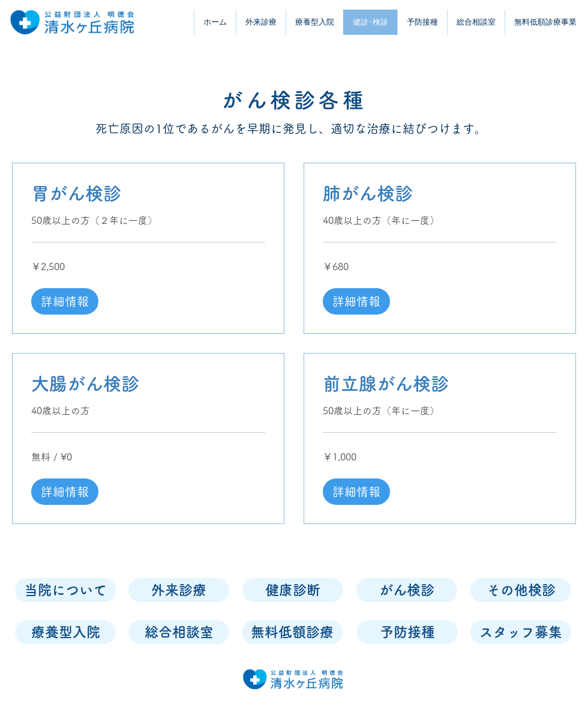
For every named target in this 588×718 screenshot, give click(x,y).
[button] (65, 301)
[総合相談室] (179, 632)
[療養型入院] (65, 632)
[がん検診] (407, 590)
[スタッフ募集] (521, 632)
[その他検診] (521, 590)
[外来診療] (179, 590)
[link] (148, 194)
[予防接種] (407, 632)
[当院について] (65, 590)
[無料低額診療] (292, 632)
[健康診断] (293, 590)
